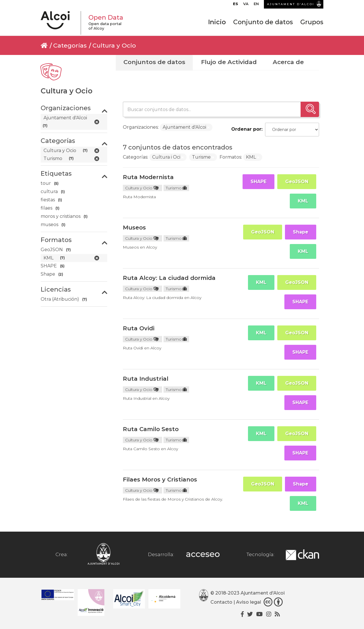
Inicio (217, 22)
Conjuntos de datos (154, 62)
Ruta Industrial (146, 379)
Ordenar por (246, 129)
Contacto (221, 602)
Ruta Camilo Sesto (151, 429)
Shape (301, 232)
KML (303, 201)
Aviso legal (249, 602)
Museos (134, 228)
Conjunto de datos (263, 22)
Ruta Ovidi (139, 328)
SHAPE (258, 182)
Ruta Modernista (148, 177)
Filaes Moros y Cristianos (160, 480)
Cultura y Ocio (114, 45)
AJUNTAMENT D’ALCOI (291, 4)
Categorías (70, 45)
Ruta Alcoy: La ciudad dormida (169, 278)
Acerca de (288, 62)
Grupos (312, 22)
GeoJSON (297, 182)
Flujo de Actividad (229, 62)
